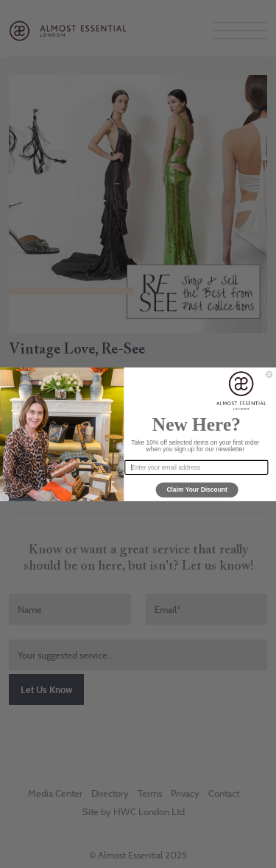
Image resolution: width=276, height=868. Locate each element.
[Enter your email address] (196, 467)
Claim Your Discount (197, 489)
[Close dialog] (269, 374)
